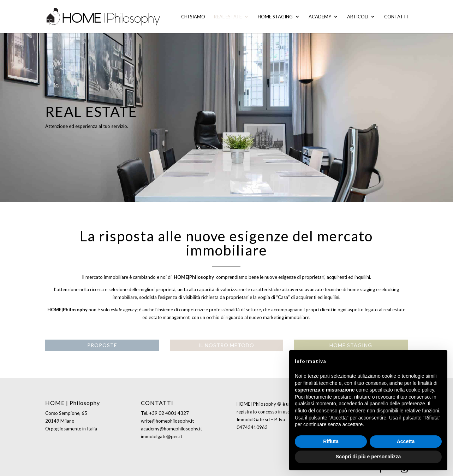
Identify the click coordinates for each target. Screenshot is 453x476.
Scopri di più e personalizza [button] (368, 457)
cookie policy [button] (420, 390)
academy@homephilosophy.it (171, 429)
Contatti (396, 17)
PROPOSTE (102, 345)
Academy (320, 17)
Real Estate (228, 17)
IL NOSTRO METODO (226, 345)
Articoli (358, 17)
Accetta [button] (406, 441)
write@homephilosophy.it (167, 421)
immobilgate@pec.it (162, 436)
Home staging (275, 17)
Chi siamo (193, 17)
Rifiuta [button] (331, 441)
